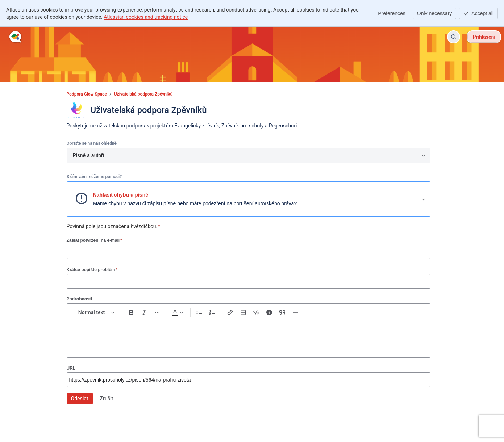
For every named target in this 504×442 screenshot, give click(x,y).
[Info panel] (269, 312)
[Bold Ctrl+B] (131, 312)
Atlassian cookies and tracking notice (146, 17)
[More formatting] (157, 312)
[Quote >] (282, 312)
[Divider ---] (295, 312)
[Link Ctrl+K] (230, 312)
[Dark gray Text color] (178, 312)
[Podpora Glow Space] (15, 37)
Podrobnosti (80, 299)
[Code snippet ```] (256, 312)
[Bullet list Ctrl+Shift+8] (199, 312)
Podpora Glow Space (87, 94)
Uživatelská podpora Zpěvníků (143, 94)
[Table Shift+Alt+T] (243, 312)
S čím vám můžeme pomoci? (94, 177)
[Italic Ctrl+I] (144, 312)
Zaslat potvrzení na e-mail (94, 240)
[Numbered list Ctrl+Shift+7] (212, 312)
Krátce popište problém (92, 270)
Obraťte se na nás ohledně (92, 143)
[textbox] (249, 334)
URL (71, 368)
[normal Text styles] (97, 312)
